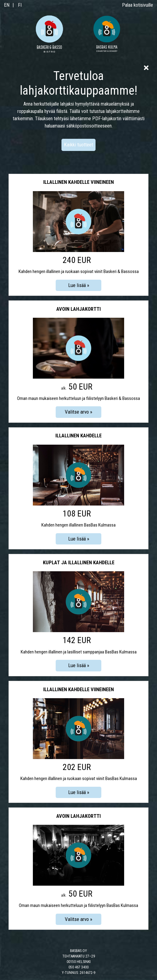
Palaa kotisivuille (138, 5)
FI (20, 5)
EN (7, 5)
